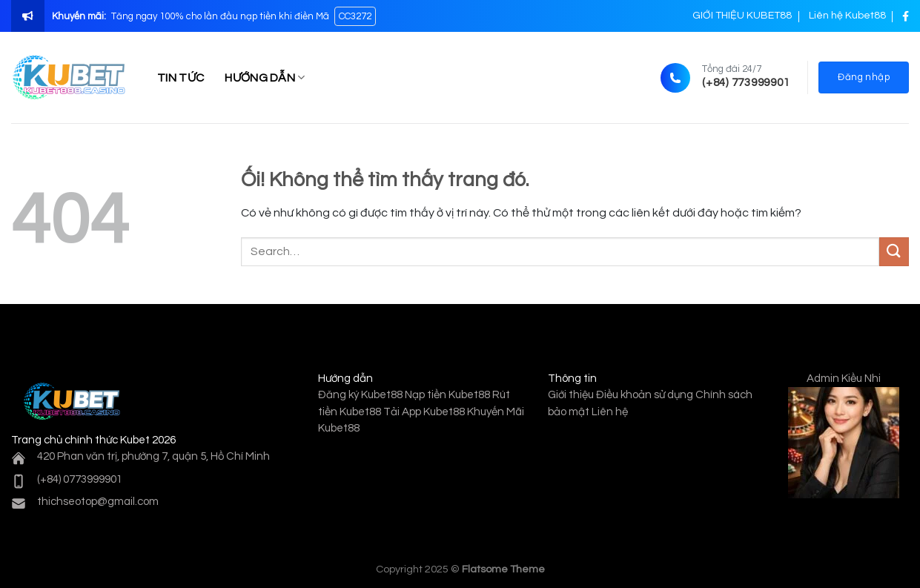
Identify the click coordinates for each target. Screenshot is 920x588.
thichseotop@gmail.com (98, 502)
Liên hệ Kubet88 (847, 16)
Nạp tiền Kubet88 (447, 395)
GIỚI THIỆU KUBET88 (742, 16)
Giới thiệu (571, 395)
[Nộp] (894, 252)
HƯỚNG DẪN (265, 77)
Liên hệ (610, 412)
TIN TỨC (181, 78)
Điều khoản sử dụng (645, 395)
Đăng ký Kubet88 (360, 395)
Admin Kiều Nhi (844, 379)
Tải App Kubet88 (424, 412)
